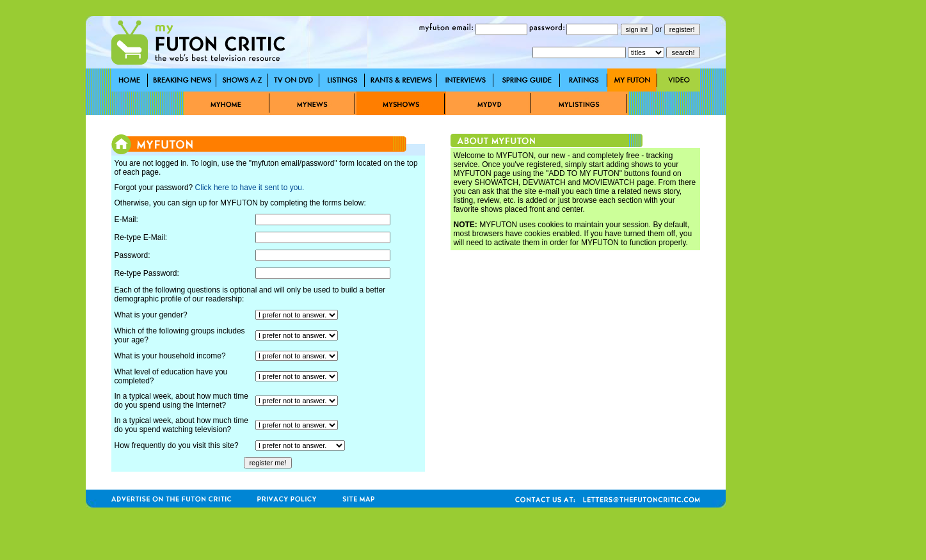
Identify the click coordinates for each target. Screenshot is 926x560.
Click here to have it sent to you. (250, 188)
